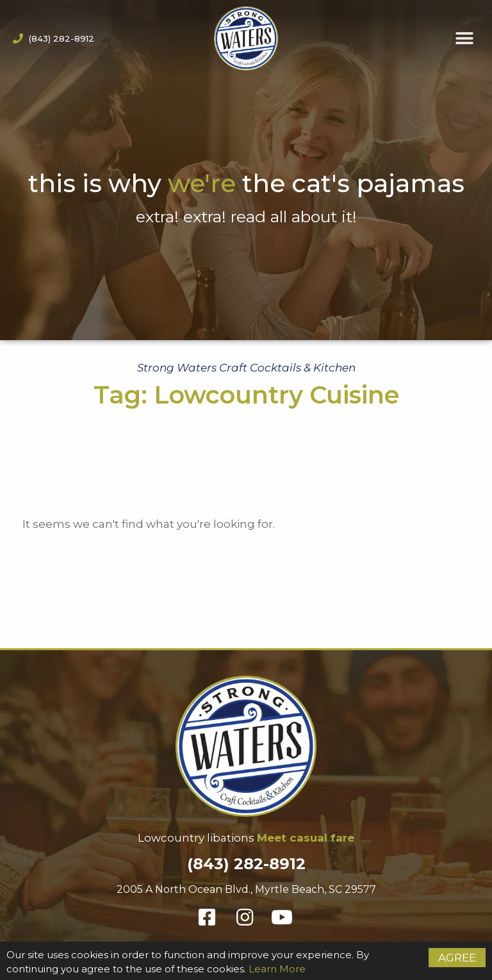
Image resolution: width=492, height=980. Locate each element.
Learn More (277, 969)
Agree (457, 958)
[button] (465, 39)
